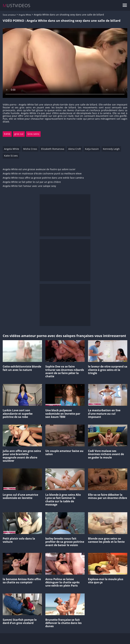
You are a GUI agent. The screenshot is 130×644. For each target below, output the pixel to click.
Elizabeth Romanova (53, 149)
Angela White (25, 15)
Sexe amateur (9, 15)
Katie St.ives (11, 156)
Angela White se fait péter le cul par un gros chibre (32, 182)
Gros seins (33, 134)
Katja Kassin (92, 149)
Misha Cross (30, 149)
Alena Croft (75, 149)
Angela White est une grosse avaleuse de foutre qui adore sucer (39, 169)
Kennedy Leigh (111, 149)
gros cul (19, 134)
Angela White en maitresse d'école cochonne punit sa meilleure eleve (42, 174)
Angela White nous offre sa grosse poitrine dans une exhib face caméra (43, 178)
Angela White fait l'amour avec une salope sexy (29, 186)
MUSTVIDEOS (17, 5)
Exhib (7, 134)
